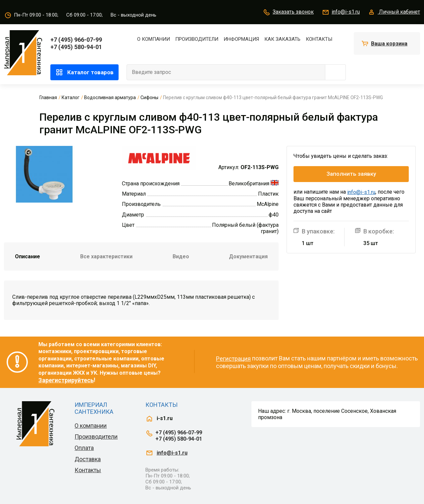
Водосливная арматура (110, 97)
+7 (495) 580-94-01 (76, 47)
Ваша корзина (389, 44)
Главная (48, 97)
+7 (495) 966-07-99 (76, 40)
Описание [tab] (27, 256)
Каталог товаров (84, 72)
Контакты (319, 39)
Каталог (71, 97)
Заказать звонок (288, 12)
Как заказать (282, 39)
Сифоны (149, 97)
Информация (241, 39)
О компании (154, 39)
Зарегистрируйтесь (66, 380)
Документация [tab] (248, 256)
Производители (197, 39)
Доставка (88, 459)
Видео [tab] (181, 256)
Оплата (84, 448)
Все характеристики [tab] (106, 256)
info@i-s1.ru (341, 12)
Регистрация (233, 359)
